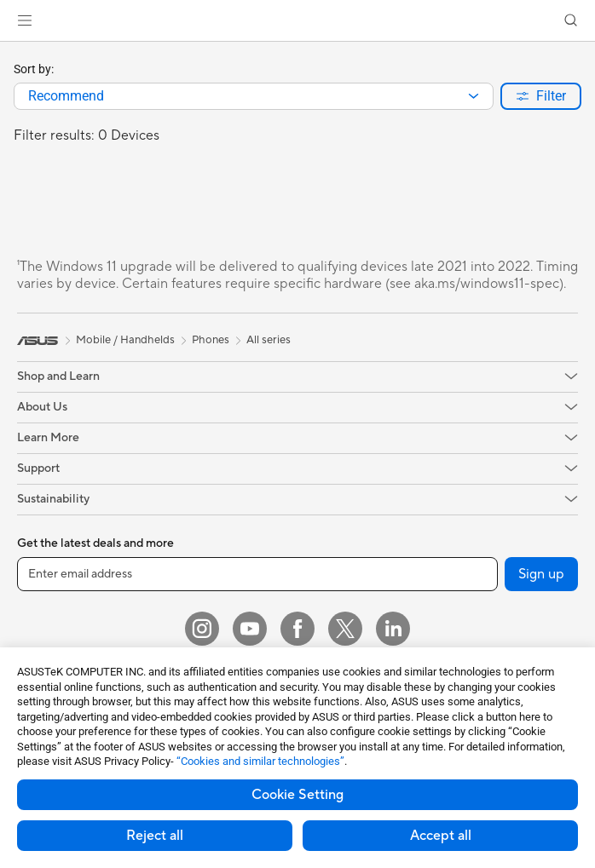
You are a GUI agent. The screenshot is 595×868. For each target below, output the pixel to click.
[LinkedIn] (393, 629)
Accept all (441, 836)
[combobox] (254, 96)
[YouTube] (250, 629)
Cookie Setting (297, 795)
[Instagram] (202, 629)
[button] (25, 20)
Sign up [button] (541, 574)
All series (269, 340)
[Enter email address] (257, 574)
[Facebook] (297, 629)
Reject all (155, 836)
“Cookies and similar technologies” (260, 761)
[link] (298, 21)
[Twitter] (345, 629)
